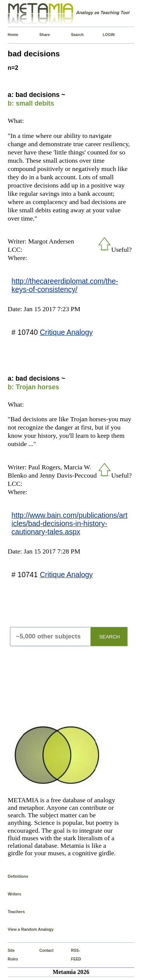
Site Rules (9, 955)
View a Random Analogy (31, 929)
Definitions (18, 876)
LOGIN (104, 35)
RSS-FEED (73, 955)
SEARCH (110, 637)
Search (73, 35)
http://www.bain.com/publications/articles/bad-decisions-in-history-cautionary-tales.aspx (70, 523)
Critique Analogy (66, 332)
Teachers (17, 912)
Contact (41, 951)
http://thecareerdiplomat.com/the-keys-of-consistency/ (65, 285)
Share (41, 35)
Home (9, 35)
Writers (15, 894)
